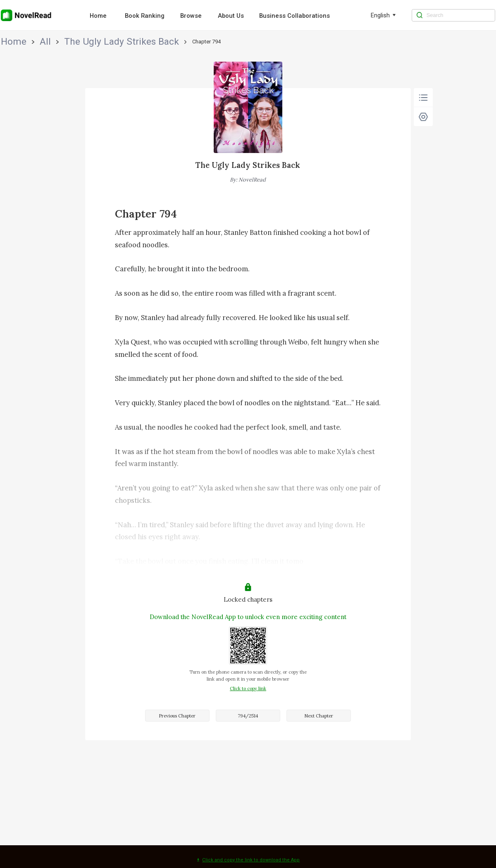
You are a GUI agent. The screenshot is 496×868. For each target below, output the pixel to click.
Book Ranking (145, 16)
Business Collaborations (294, 16)
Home (98, 16)
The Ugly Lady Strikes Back (71, 42)
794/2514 (248, 716)
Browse (191, 16)
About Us (231, 16)
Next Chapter (319, 716)
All (27, 42)
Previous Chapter (177, 716)
